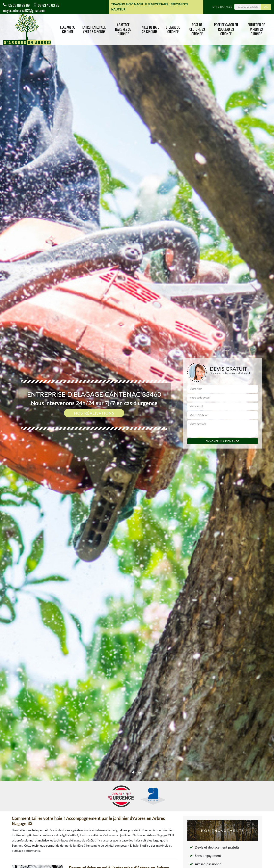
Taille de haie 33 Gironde (150, 29)
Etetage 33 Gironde (173, 29)
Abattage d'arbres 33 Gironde (123, 29)
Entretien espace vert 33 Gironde (94, 29)
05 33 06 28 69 (16, 5)
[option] (137, 434)
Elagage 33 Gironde (68, 29)
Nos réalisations (94, 413)
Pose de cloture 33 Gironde (197, 29)
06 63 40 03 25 (47, 5)
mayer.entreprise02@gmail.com (24, 10)
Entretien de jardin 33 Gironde (256, 29)
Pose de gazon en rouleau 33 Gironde (226, 29)
